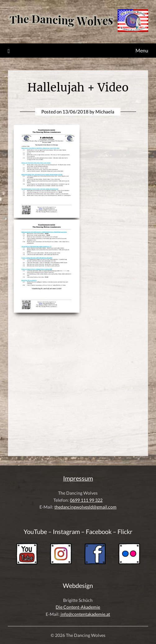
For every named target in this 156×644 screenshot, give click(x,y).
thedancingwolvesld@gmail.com (85, 507)
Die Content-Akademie (78, 607)
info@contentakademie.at (85, 614)
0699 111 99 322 (86, 500)
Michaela (105, 112)
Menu (142, 50)
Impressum (78, 478)
